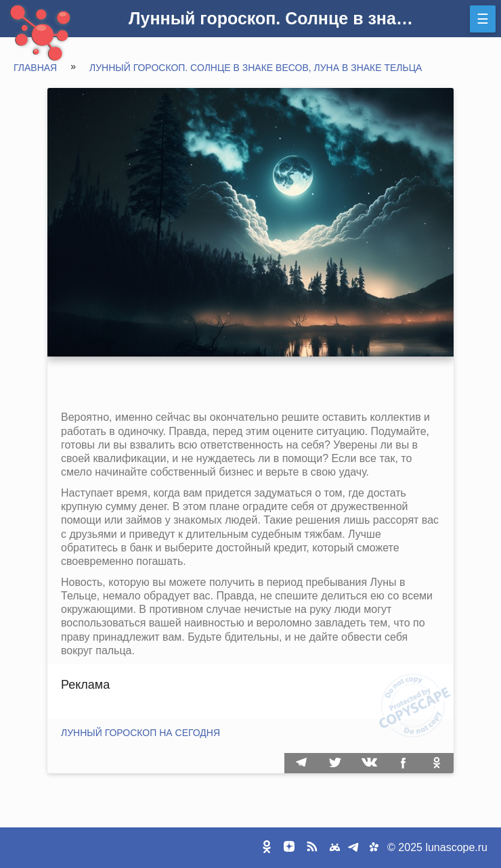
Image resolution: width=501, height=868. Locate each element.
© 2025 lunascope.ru (437, 847)
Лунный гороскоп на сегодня (140, 733)
